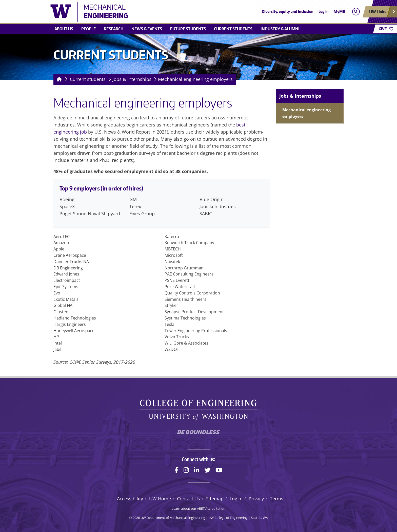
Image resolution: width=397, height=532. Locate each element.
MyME (339, 12)
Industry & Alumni (280, 29)
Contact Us (188, 499)
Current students (233, 29)
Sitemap (215, 499)
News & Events (147, 29)
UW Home (160, 499)
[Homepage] (58, 79)
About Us (64, 29)
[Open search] (356, 12)
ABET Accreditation (211, 508)
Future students (188, 29)
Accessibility (130, 499)
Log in (324, 12)
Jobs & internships (132, 79)
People (88, 29)
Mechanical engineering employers (195, 79)
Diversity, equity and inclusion (288, 12)
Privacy (256, 499)
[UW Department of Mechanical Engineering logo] (162, 12)
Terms (277, 499)
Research (114, 29)
